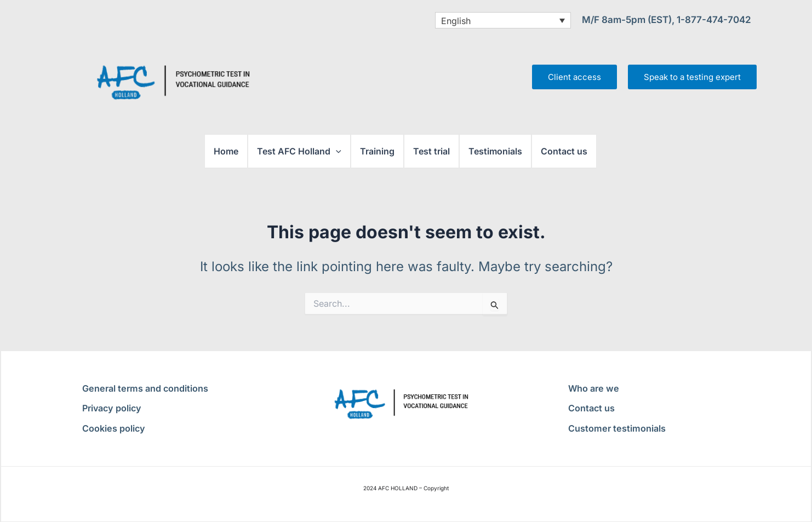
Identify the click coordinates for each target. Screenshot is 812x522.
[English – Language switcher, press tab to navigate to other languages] (503, 20)
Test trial (431, 151)
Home (226, 151)
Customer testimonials (616, 428)
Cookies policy (113, 428)
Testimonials (495, 151)
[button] (336, 151)
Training (377, 151)
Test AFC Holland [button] (299, 151)
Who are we (593, 388)
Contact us (564, 151)
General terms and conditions (144, 388)
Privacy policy (111, 408)
